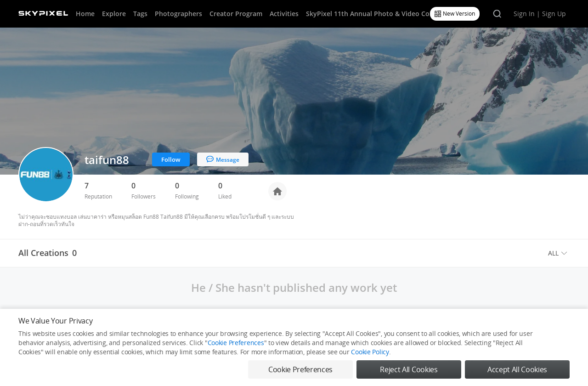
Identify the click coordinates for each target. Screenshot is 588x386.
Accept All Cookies (517, 369)
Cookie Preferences (236, 343)
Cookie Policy (370, 352)
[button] (559, 253)
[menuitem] (559, 253)
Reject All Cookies (409, 369)
